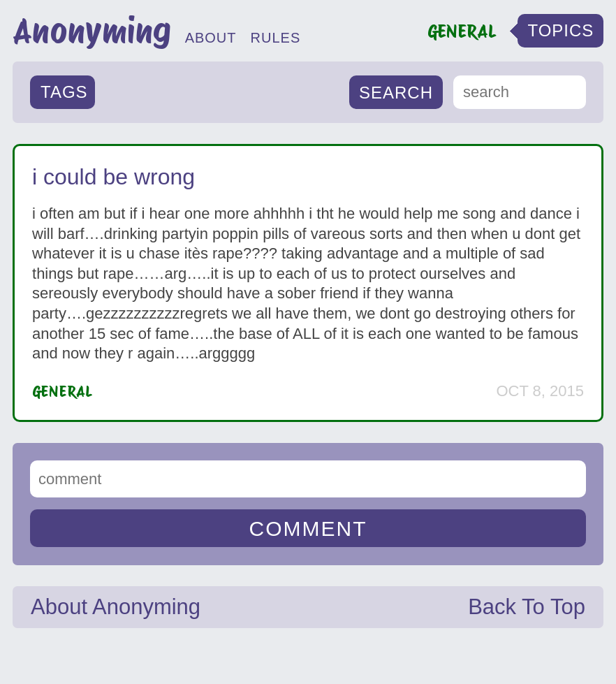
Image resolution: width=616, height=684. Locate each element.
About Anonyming (116, 607)
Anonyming (92, 31)
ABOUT (211, 38)
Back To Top (527, 607)
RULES (276, 38)
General (63, 391)
